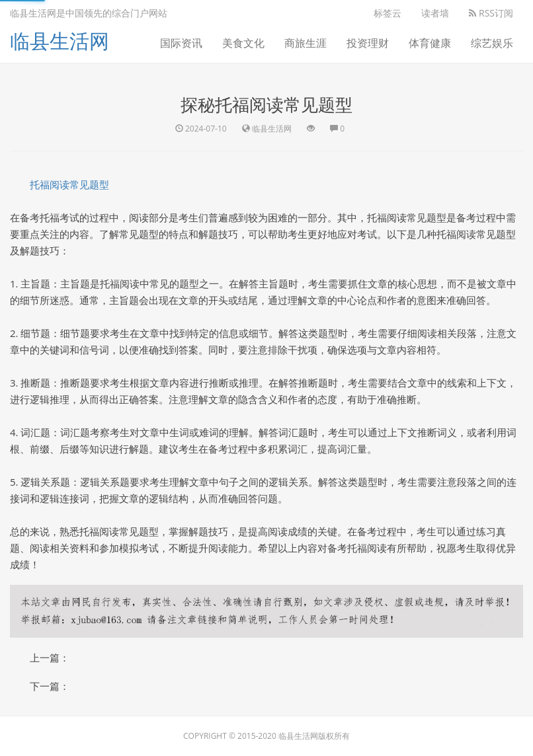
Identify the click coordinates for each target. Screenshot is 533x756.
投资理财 (368, 43)
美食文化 (243, 43)
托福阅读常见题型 (69, 184)
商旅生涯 (306, 43)
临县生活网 (60, 41)
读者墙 (435, 13)
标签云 (388, 13)
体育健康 (430, 43)
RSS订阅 (491, 13)
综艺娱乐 (492, 43)
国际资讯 (181, 43)
